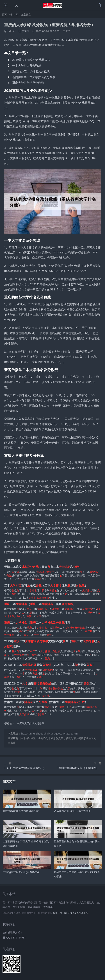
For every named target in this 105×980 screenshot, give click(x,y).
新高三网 (57, 913)
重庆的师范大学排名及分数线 (31, 71)
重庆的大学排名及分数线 (31, 723)
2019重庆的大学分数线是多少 (31, 60)
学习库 (14, 15)
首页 (4, 15)
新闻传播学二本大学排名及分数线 (34, 77)
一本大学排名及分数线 (27, 66)
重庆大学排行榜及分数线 (28, 83)
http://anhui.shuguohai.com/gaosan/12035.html (50, 734)
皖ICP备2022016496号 (76, 913)
